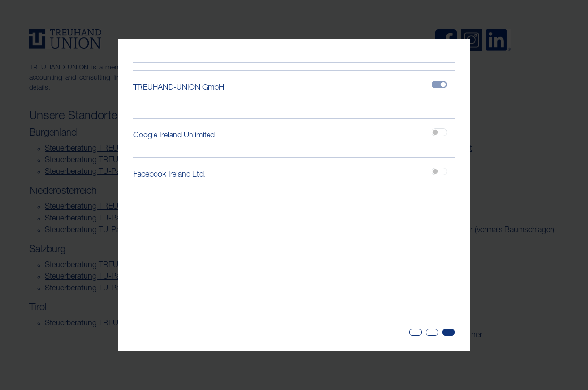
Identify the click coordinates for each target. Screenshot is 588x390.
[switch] (439, 132)
